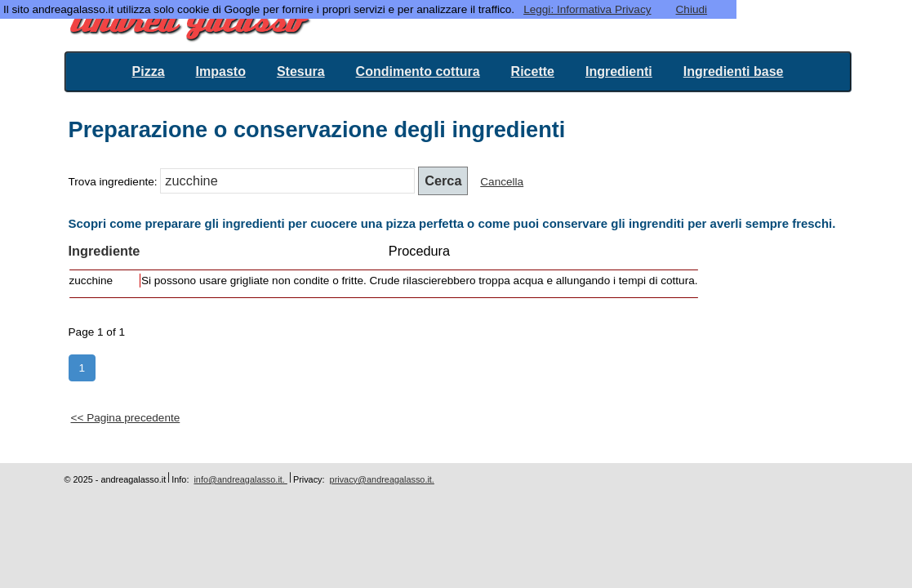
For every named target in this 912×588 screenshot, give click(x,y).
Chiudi (692, 9)
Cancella (502, 182)
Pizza (149, 71)
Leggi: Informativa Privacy (587, 9)
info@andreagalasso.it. (240, 479)
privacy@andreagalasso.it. (382, 479)
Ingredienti (619, 71)
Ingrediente (105, 251)
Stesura (301, 71)
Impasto (221, 71)
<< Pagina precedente (126, 418)
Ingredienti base (734, 71)
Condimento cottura (418, 71)
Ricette (533, 71)
